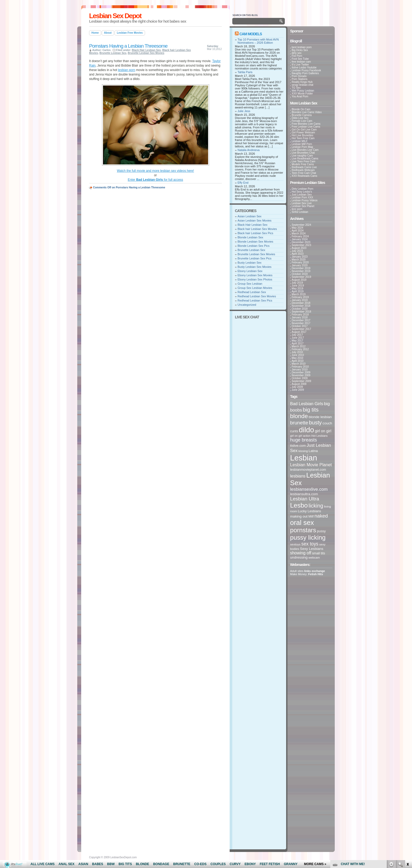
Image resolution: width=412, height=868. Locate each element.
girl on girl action (300, 436)
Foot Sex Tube (300, 59)
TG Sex (296, 88)
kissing (303, 451)
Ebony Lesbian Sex (250, 271)
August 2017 (299, 332)
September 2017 (301, 329)
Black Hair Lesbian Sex (146, 50)
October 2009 (300, 378)
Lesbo (299, 505)
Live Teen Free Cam (303, 161)
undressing (299, 557)
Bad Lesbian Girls (307, 404)
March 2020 (299, 260)
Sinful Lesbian (300, 212)
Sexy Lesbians (312, 549)
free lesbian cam (301, 62)
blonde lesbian (320, 417)
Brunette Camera (302, 115)
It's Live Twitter (300, 65)
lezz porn (297, 209)
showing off (301, 553)
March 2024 (299, 234)
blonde (299, 416)
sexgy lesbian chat (302, 85)
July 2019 (297, 283)
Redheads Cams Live (304, 167)
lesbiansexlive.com (309, 489)
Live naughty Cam (302, 156)
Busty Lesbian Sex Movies (254, 267)
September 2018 (301, 312)
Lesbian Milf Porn (302, 144)
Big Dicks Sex (300, 50)
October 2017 (300, 326)
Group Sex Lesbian (250, 284)
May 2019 (297, 289)
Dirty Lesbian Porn (302, 189)
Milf (311, 516)
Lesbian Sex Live (302, 203)
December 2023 (301, 242)
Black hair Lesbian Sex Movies (257, 229)
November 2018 (301, 306)
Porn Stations (300, 79)
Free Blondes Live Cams (306, 124)
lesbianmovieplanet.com (308, 470)
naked (321, 516)
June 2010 (298, 355)
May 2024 (297, 228)
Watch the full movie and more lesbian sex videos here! (156, 171)
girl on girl (323, 431)
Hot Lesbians (320, 436)
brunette (299, 423)
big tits (311, 410)
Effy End (243, 183)
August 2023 (299, 248)
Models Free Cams (303, 164)
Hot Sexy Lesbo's (302, 192)
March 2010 (299, 364)
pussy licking (308, 537)
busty (315, 423)
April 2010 (298, 361)
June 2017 (298, 338)
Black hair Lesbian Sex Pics (255, 233)
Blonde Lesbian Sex (250, 237)
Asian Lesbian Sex (249, 216)
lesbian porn (127, 70)
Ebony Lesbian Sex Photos (255, 279)
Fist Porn (297, 56)
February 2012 (300, 349)
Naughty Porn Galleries (305, 73)
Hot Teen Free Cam (303, 138)
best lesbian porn (302, 47)
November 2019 (301, 271)
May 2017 (297, 341)
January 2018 (300, 317)
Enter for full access (155, 180)
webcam (314, 557)
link (407, 786)
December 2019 (301, 268)
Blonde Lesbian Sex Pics (254, 246)
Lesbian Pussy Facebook (306, 70)
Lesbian (304, 458)
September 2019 (301, 277)
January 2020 (300, 265)
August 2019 (299, 280)
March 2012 (299, 346)
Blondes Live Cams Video (307, 112)
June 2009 (298, 390)
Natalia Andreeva (249, 150)
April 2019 (298, 291)
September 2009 (301, 381)
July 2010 (297, 352)
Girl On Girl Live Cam (304, 130)
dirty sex (297, 53)
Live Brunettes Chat (303, 153)
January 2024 (300, 239)
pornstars (303, 530)
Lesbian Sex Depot (115, 16)
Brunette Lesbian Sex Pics (254, 258)
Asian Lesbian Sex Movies (254, 220)
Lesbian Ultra (305, 499)
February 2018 (300, 315)
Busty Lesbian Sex (249, 263)
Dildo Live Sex (300, 118)
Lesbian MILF (300, 141)
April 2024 (298, 231)
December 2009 (301, 372)
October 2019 (300, 274)
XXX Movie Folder (302, 94)
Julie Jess (244, 111)
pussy (321, 531)
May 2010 (297, 358)
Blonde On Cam (301, 109)
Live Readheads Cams (305, 159)
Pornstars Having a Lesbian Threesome (128, 46)
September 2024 (301, 225)
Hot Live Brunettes (302, 135)
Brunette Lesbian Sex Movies (146, 53)
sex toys (310, 544)
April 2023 (298, 254)
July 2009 (297, 387)
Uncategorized (247, 305)
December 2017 (301, 320)
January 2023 (300, 257)
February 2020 (300, 262)
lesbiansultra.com (304, 494)
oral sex (302, 523)
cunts (294, 431)
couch (327, 423)
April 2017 (298, 343)
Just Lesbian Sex (302, 195)
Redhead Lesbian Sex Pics (255, 300)
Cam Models (251, 34)
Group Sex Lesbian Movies (255, 288)
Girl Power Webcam (303, 132)
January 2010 (300, 370)
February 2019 (300, 297)
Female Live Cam (302, 121)
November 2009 (301, 375)
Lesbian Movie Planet (311, 465)
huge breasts (303, 440)
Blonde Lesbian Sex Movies (255, 242)
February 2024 (300, 236)
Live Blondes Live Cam (305, 150)
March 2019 (299, 294)
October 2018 (300, 309)
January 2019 (300, 300)
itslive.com (298, 446)
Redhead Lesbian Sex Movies (257, 296)
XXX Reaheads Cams (304, 176)
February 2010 (300, 367)
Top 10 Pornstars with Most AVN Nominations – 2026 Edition (258, 41)
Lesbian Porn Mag (302, 147)
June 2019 (298, 286)
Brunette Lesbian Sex (113, 53)
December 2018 (301, 303)
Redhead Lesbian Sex (252, 292)
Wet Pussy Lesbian (303, 91)
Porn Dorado (299, 76)
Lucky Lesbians (310, 511)
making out (299, 516)
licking (316, 506)
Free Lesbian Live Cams (306, 127)
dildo (307, 430)
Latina (313, 451)
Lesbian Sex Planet (303, 206)
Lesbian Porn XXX (302, 197)
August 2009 (299, 384)
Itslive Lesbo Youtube (304, 67)
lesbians (298, 476)
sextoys (295, 544)
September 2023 (301, 245)
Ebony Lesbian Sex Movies (255, 275)
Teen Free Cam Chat (304, 173)
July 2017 (297, 335)
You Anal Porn (300, 96)
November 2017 (301, 323)
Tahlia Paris (245, 72)
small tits (318, 553)
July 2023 (297, 251)
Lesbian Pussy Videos (305, 200)
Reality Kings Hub (302, 82)
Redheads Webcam (303, 170)
